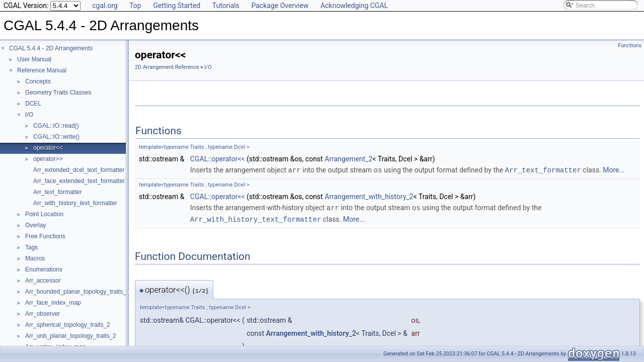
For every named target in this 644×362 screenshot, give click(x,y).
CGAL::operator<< (218, 159)
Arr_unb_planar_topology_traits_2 (71, 336)
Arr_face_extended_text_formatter (79, 181)
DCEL (33, 104)
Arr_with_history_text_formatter (75, 203)
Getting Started (177, 6)
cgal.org (105, 6)
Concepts (38, 81)
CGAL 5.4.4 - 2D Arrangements (51, 48)
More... (614, 170)
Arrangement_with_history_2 (369, 196)
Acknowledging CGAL (354, 6)
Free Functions (45, 236)
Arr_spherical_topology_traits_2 (68, 325)
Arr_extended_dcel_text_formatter (79, 170)
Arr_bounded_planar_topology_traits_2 (77, 292)
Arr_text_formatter (58, 192)
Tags (31, 247)
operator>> (48, 159)
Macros (35, 258)
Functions (630, 46)
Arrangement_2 (348, 159)
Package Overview (280, 6)
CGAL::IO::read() (56, 126)
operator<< (48, 148)
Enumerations (44, 269)
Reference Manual (42, 70)
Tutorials (226, 6)
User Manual (34, 59)
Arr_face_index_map (53, 303)
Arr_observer (43, 314)
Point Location (44, 214)
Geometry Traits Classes (58, 93)
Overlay (35, 225)
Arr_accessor (43, 281)
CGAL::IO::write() (56, 137)
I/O (29, 115)
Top (135, 6)
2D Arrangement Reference (167, 67)
